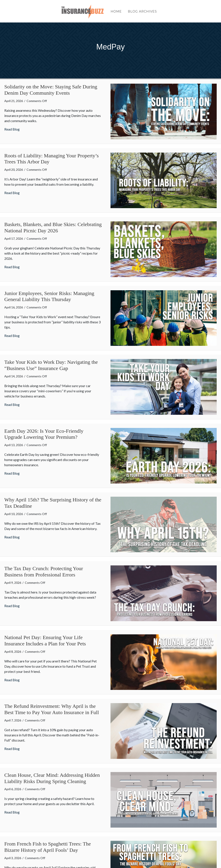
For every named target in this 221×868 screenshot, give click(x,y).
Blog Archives (142, 13)
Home (116, 13)
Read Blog (12, 129)
